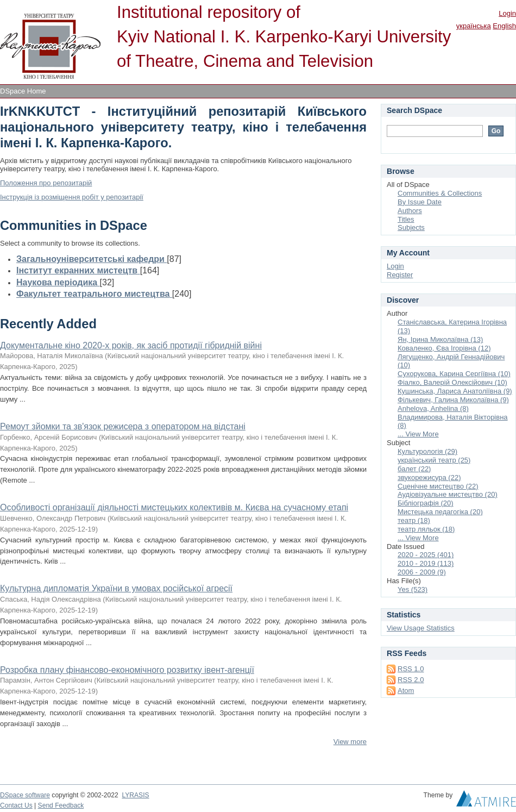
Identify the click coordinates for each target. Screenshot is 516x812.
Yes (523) (413, 589)
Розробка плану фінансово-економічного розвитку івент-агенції (127, 670)
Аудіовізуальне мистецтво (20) (448, 494)
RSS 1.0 (411, 669)
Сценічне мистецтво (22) (438, 486)
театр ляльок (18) (426, 529)
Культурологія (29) (427, 451)
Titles (406, 219)
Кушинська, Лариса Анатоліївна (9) (455, 391)
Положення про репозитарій (46, 183)
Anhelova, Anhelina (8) (433, 408)
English (504, 26)
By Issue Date (420, 202)
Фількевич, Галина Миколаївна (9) (453, 400)
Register (400, 275)
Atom (406, 691)
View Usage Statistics (421, 628)
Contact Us (16, 805)
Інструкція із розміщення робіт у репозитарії (72, 197)
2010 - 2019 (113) (426, 563)
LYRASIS (135, 795)
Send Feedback (61, 805)
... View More (418, 434)
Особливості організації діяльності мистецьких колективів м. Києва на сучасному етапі (174, 507)
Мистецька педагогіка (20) (440, 512)
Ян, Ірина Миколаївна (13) (440, 339)
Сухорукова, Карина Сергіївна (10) (454, 374)
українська (474, 26)
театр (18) (414, 520)
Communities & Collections (440, 193)
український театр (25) (434, 460)
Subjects (411, 227)
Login (507, 13)
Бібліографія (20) (426, 503)
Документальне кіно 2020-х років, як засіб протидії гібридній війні (131, 345)
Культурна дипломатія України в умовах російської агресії (116, 588)
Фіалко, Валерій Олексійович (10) (452, 382)
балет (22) (414, 469)
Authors (410, 211)
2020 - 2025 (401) (426, 555)
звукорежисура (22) (429, 477)
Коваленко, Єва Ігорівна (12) (444, 348)
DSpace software (25, 795)
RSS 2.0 (411, 680)
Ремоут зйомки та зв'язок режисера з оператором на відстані (123, 426)
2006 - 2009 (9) (422, 572)
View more (350, 742)
